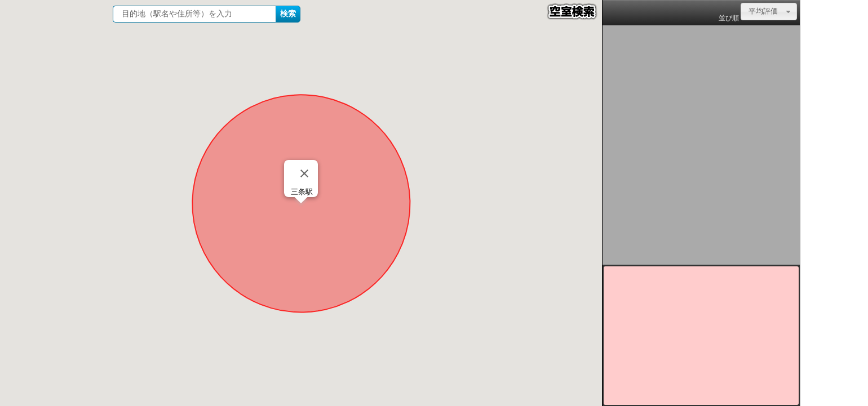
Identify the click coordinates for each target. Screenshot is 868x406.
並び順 (729, 18)
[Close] (304, 173)
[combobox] (769, 12)
